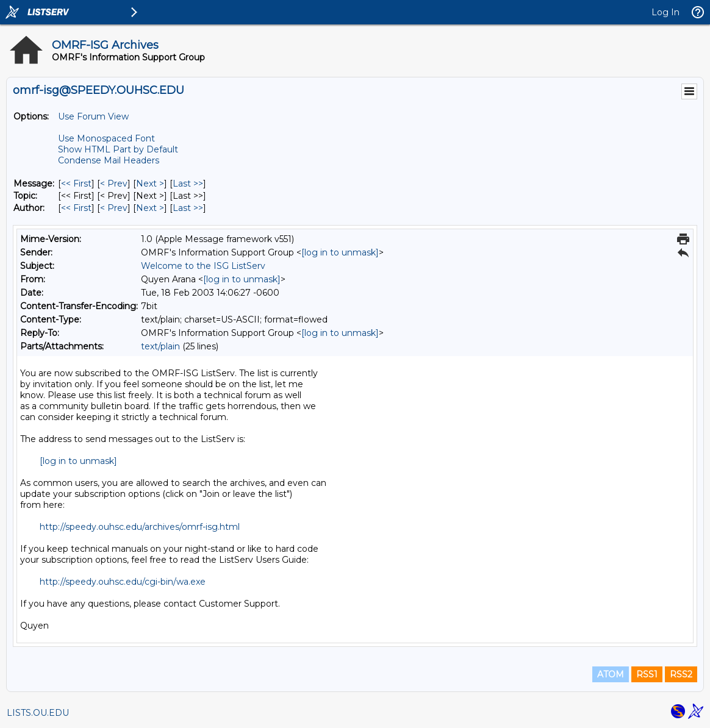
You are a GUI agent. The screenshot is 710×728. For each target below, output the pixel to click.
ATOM (611, 674)
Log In (665, 12)
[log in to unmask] (340, 252)
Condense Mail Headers (109, 160)
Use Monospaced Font (106, 138)
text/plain (160, 346)
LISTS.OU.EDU (38, 713)
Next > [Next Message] (150, 184)
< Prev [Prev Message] (114, 184)
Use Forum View (93, 116)
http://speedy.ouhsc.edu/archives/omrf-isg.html (140, 527)
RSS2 (681, 674)
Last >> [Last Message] (188, 184)
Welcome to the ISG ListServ (203, 266)
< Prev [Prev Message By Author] (114, 208)
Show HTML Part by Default (118, 149)
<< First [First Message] (76, 184)
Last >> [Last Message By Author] (188, 208)
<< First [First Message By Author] (76, 208)
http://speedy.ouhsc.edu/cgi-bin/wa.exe (123, 582)
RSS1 (647, 674)
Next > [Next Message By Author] (150, 208)
